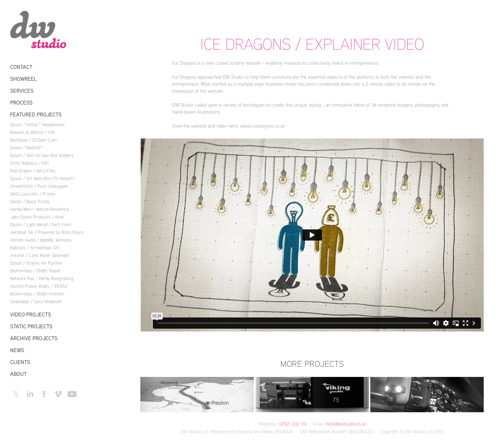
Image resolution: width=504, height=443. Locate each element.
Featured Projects (36, 115)
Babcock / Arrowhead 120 (35, 248)
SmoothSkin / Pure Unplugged (39, 186)
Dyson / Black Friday (30, 201)
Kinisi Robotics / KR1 (30, 163)
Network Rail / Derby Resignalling (42, 278)
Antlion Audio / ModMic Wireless (41, 240)
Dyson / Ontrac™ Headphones (37, 124)
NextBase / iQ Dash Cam (33, 140)
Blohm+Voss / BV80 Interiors (37, 294)
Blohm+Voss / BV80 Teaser (36, 271)
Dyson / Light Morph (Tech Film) (41, 224)
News (17, 350)
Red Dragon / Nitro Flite (33, 171)
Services (22, 91)
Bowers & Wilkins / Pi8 (32, 132)
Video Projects (31, 315)
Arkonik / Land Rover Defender (40, 255)
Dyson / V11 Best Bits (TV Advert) (42, 178)
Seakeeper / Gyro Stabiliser (36, 301)
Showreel (23, 79)
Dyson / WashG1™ (26, 148)
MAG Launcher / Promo (33, 194)
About (18, 374)
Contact (21, 67)
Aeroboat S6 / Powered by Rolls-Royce (47, 232)
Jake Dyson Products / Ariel (37, 217)
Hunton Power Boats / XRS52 (39, 286)
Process (21, 103)
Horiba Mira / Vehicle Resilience (40, 209)
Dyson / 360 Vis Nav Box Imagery (42, 155)
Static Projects (31, 326)
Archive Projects (34, 338)
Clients (20, 362)
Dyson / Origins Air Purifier (36, 263)
